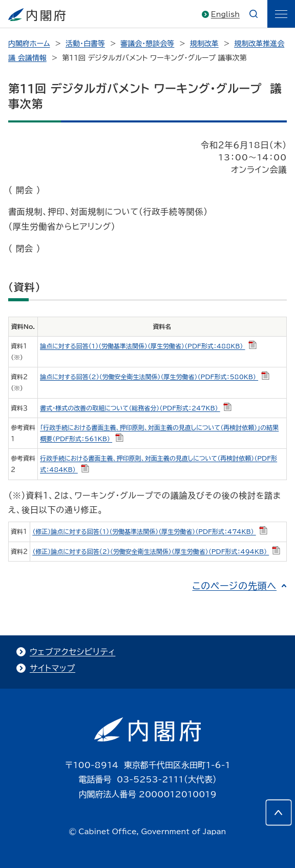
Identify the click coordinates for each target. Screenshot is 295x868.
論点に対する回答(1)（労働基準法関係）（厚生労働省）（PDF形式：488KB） (148, 346)
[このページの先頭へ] (279, 813)
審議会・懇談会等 (147, 44)
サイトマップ (52, 668)
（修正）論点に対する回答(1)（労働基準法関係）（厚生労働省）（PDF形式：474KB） (150, 531)
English (225, 14)
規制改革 (204, 44)
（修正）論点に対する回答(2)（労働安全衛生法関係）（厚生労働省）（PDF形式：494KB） (156, 551)
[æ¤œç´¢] (254, 14)
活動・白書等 (85, 44)
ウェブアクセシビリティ (72, 652)
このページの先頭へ (234, 586)
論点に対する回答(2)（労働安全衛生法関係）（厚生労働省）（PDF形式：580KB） (155, 377)
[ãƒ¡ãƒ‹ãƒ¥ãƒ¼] (281, 14)
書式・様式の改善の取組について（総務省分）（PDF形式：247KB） (136, 408)
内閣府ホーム (29, 44)
